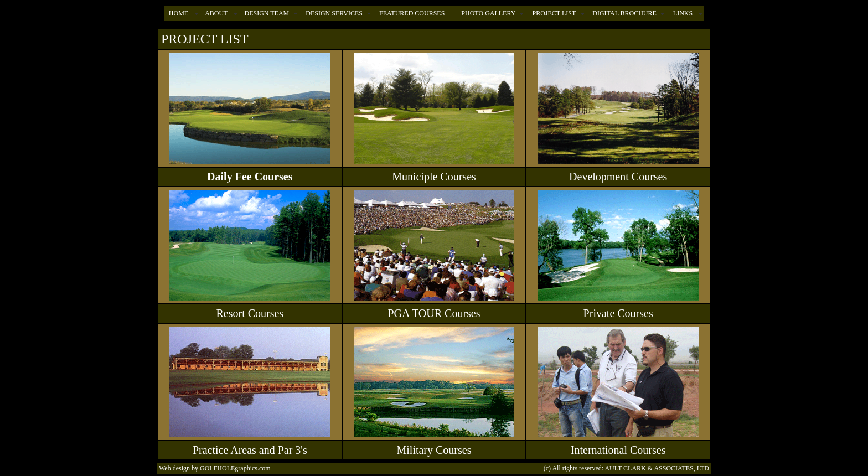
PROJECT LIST (554, 13)
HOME (179, 13)
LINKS (683, 13)
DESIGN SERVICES (334, 13)
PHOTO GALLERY (488, 13)
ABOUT (216, 13)
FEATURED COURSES (412, 13)
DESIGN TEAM (267, 13)
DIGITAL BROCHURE (624, 13)
